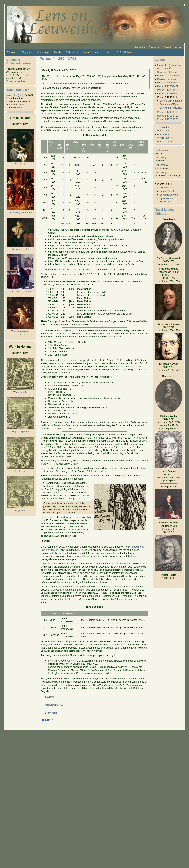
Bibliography (161, 165)
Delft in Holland (124, 52)
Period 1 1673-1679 (168, 86)
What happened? (54, 705)
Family (57, 52)
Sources (49, 697)
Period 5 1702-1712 (168, 112)
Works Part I (164, 131)
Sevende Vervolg (169, 195)
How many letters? (167, 72)
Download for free (16, 81)
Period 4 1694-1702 (168, 97)
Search (168, 47)
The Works (163, 127)
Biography (27, 52)
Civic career (72, 52)
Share (48, 720)
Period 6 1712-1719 (168, 116)
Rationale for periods (168, 75)
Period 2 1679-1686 (168, 90)
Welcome (12, 52)
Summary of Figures (170, 104)
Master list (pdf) (15, 95)
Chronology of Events (171, 108)
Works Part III (164, 138)
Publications (161, 150)
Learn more (51, 713)
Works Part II (164, 134)
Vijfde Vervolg (167, 188)
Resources (155, 47)
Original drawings (166, 79)
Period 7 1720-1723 (168, 119)
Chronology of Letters (171, 101)
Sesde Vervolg (167, 191)
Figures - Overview (167, 83)
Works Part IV (165, 141)
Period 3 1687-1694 (168, 93)
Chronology (43, 52)
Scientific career (91, 52)
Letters (108, 52)
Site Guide (140, 47)
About (178, 47)
